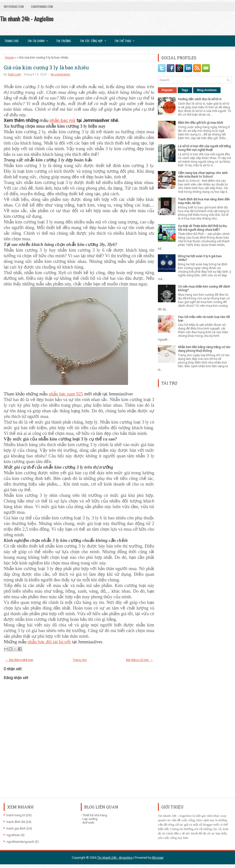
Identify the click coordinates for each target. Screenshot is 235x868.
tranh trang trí (16, 815)
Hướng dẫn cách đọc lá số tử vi (200, 99)
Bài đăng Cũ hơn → (139, 660)
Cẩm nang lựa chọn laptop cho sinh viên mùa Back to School (203, 175)
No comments (60, 74)
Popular (167, 90)
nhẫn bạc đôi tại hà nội (49, 642)
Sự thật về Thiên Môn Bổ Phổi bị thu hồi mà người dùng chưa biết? (202, 228)
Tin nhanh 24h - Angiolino (27, 19)
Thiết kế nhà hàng (95, 815)
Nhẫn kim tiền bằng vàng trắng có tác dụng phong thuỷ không (204, 349)
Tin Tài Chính (39, 39)
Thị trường (64, 41)
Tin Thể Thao (126, 39)
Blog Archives (207, 90)
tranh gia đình (16, 828)
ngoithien (13, 835)
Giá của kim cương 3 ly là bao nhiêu (46, 67)
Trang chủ (12, 41)
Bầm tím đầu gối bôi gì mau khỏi (200, 123)
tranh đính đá (16, 822)
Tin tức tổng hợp (94, 39)
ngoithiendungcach (20, 842)
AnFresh (88, 823)
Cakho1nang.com (42, 6)
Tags (185, 90)
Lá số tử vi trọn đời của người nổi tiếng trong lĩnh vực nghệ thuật (204, 148)
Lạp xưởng (90, 819)
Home (9, 57)
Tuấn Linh (14, 74)
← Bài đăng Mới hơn (19, 660)
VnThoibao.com (14, 6)
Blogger (158, 858)
